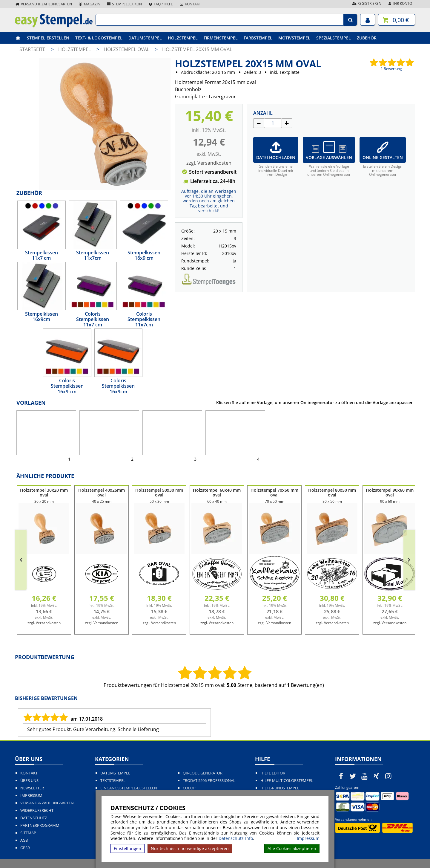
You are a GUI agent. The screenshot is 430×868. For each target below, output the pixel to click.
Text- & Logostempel (99, 38)
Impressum (308, 838)
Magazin (89, 4)
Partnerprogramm (40, 825)
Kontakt (190, 4)
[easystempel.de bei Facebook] (341, 776)
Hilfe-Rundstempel (280, 788)
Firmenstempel (221, 38)
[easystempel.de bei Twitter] (353, 776)
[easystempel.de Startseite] (54, 26)
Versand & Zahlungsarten (43, 4)
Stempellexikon (124, 4)
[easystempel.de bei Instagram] (388, 776)
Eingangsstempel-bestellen (129, 788)
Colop (189, 788)
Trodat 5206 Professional (209, 781)
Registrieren (366, 3)
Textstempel (113, 781)
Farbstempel (258, 38)
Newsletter (32, 788)
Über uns (29, 781)
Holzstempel (183, 38)
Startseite (32, 49)
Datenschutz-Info (236, 838)
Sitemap (28, 833)
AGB (24, 840)
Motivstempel (294, 38)
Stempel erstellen (48, 38)
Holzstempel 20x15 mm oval (197, 49)
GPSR (25, 848)
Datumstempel (145, 38)
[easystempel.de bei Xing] (377, 776)
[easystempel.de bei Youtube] (365, 776)
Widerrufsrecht (37, 810)
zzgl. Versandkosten (209, 163)
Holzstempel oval (127, 49)
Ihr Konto (400, 3)
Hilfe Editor (273, 773)
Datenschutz (34, 818)
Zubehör (367, 38)
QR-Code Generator (203, 773)
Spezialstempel (334, 38)
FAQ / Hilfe (160, 4)
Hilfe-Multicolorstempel (287, 781)
